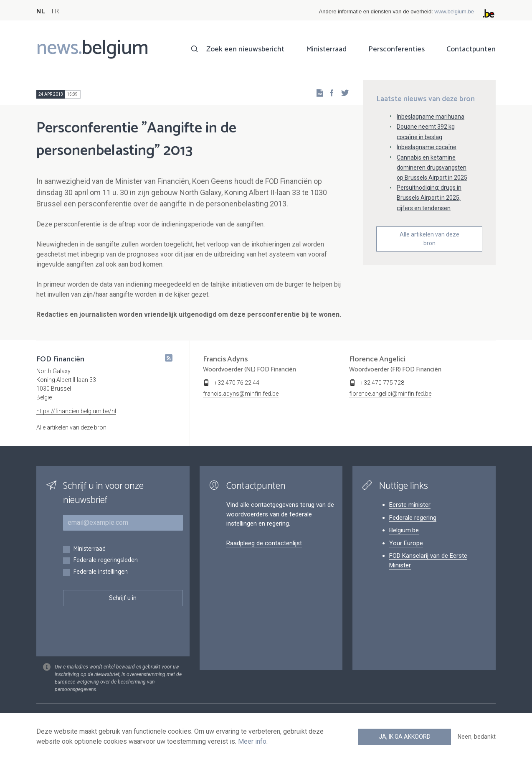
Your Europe (406, 543)
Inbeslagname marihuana (431, 117)
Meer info (252, 741)
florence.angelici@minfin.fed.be (390, 394)
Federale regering (413, 518)
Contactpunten (471, 49)
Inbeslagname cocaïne (427, 147)
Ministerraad (326, 49)
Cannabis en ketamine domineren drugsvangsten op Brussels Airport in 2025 (432, 168)
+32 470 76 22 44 (237, 383)
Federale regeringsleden (105, 560)
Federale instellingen (100, 572)
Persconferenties (396, 49)
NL (41, 11)
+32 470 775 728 (382, 383)
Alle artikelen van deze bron (429, 239)
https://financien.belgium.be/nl (76, 411)
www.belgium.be (454, 11)
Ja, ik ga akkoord (405, 737)
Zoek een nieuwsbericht (245, 49)
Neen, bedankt (477, 737)
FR (55, 11)
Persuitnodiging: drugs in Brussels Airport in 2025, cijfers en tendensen (429, 198)
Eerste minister (410, 505)
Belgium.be (404, 530)
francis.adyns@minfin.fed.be (241, 394)
